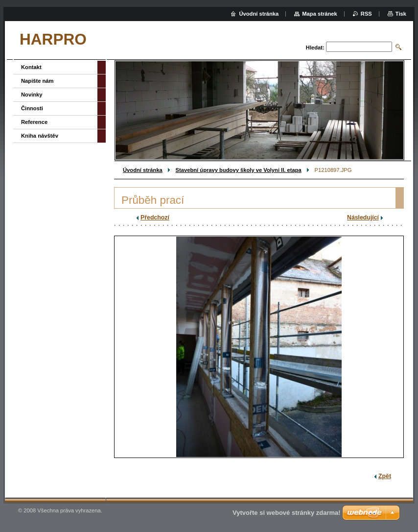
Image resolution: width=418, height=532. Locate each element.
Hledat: (315, 48)
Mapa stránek (320, 14)
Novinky (32, 95)
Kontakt (31, 67)
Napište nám (37, 81)
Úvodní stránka (143, 170)
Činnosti (32, 108)
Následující (363, 218)
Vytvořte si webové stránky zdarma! (287, 513)
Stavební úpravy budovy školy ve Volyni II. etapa (239, 170)
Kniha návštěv (40, 136)
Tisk (401, 14)
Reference (34, 122)
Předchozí (155, 218)
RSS (366, 14)
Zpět (385, 476)
